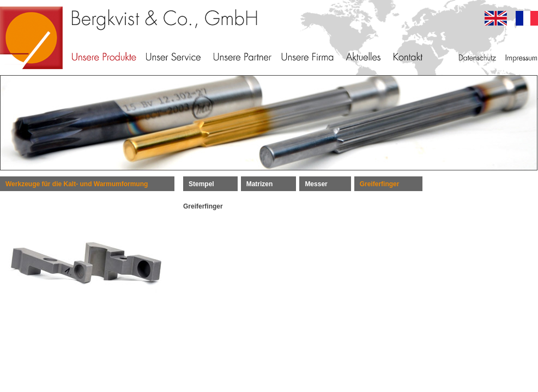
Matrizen (260, 184)
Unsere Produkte (104, 57)
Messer (316, 184)
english (496, 18)
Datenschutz (477, 57)
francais (527, 18)
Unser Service (173, 57)
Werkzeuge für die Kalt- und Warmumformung (77, 184)
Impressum (521, 57)
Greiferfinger (380, 184)
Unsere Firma (307, 57)
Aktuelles (363, 57)
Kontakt (408, 57)
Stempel (201, 184)
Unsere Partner (243, 57)
